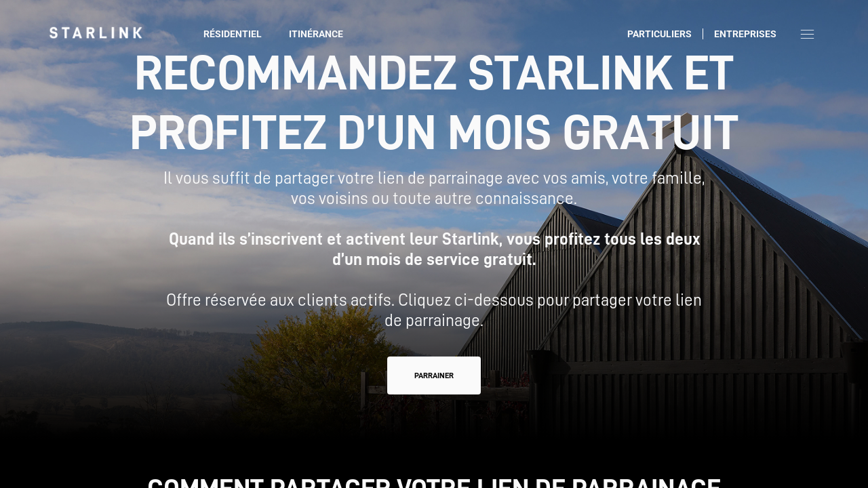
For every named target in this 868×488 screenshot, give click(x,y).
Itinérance (316, 34)
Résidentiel (233, 34)
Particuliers (659, 34)
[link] (96, 33)
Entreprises (745, 34)
